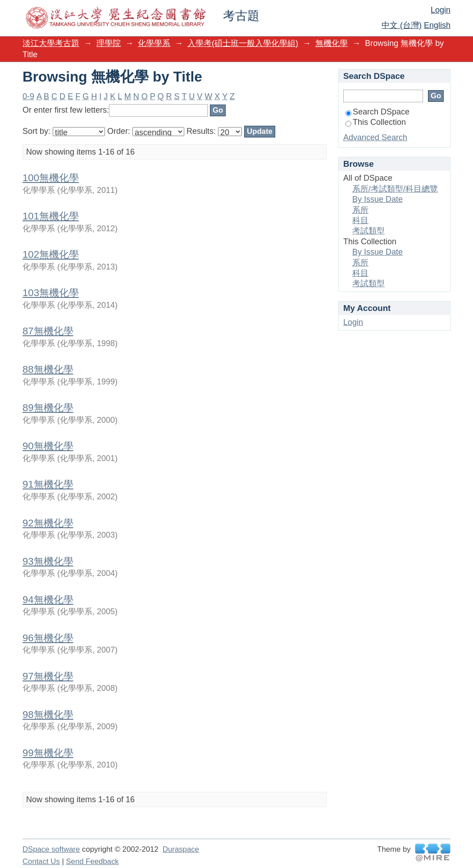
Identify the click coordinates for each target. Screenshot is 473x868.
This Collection (376, 122)
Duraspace (181, 849)
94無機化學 (48, 600)
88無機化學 (48, 369)
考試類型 (368, 231)
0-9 (28, 96)
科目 (360, 220)
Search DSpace (377, 112)
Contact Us (41, 861)
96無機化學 (48, 638)
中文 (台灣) (402, 25)
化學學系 (154, 43)
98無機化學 (48, 715)
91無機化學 (48, 484)
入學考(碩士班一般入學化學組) (243, 43)
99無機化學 (48, 753)
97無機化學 (48, 676)
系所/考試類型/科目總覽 (395, 189)
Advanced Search (375, 137)
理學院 (109, 43)
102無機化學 (51, 254)
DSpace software (51, 849)
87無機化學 (48, 331)
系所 (360, 210)
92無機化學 (48, 523)
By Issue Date (377, 199)
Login (441, 10)
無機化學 (332, 43)
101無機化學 (51, 216)
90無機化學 (48, 446)
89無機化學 (48, 408)
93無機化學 (48, 561)
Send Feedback (92, 861)
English (437, 25)
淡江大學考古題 (51, 43)
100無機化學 (51, 178)
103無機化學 (51, 293)
